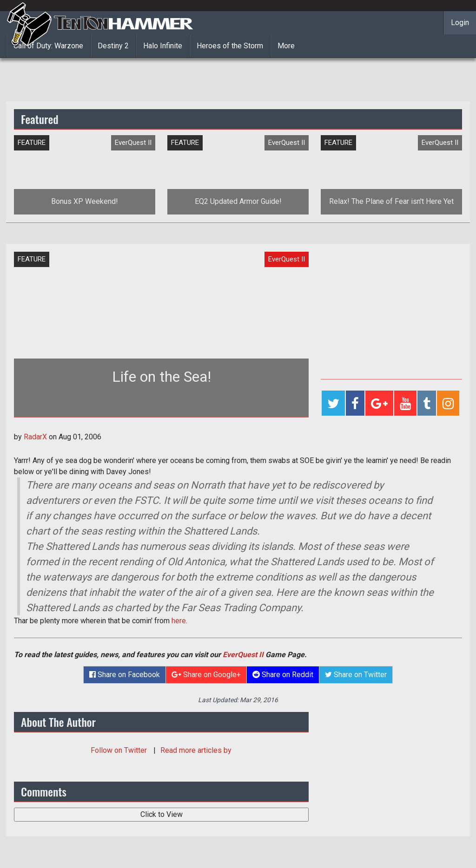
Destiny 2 (113, 46)
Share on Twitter (356, 675)
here (179, 621)
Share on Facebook (125, 675)
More (286, 46)
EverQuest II (243, 655)
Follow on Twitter (120, 750)
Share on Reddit (283, 675)
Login (460, 23)
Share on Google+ (206, 675)
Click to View (162, 814)
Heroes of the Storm (230, 46)
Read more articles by (196, 750)
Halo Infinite (163, 46)
